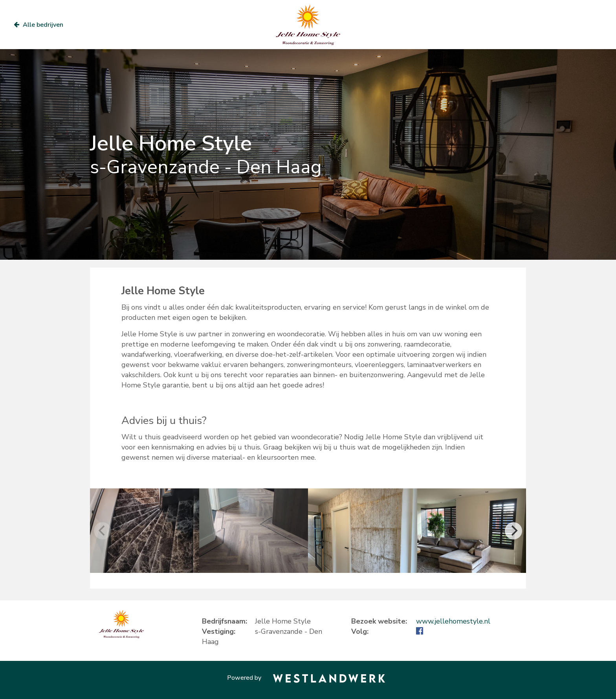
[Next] (513, 531)
